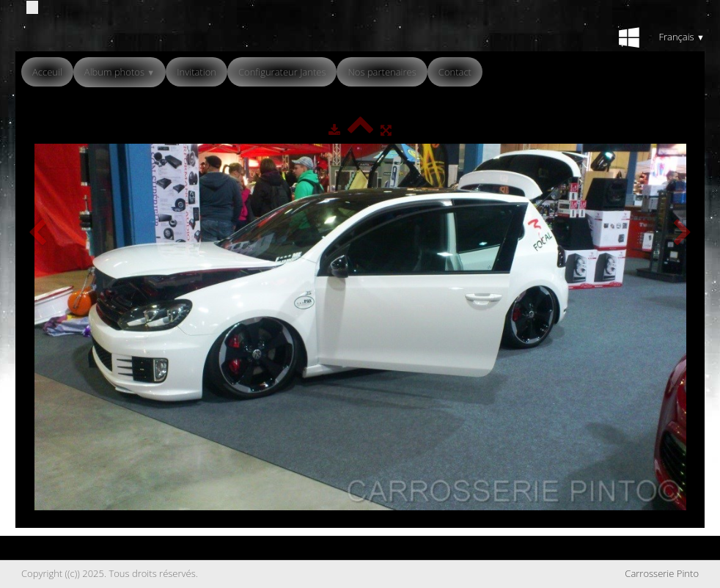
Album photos (120, 72)
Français (682, 37)
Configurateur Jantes (282, 72)
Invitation (196, 72)
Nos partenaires (382, 72)
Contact (455, 72)
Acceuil (47, 72)
